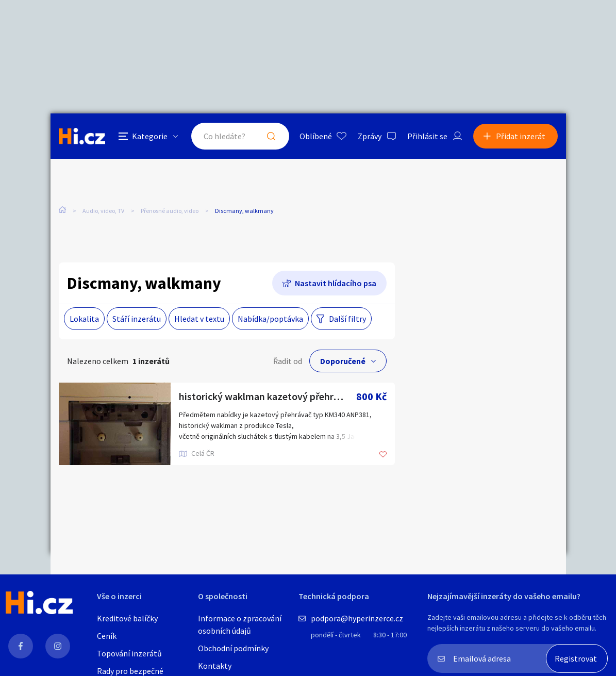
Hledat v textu (199, 319)
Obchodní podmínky (233, 648)
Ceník (107, 636)
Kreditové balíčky (127, 618)
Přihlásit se (427, 136)
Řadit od (288, 361)
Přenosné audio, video (170, 211)
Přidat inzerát (521, 136)
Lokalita (84, 319)
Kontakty (215, 666)
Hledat (271, 136)
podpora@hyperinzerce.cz (357, 618)
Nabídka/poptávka (270, 319)
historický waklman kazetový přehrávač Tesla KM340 (268, 396)
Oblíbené (316, 136)
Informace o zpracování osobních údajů (240, 624)
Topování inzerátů (129, 653)
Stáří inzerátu (137, 319)
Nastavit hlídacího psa (336, 283)
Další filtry (347, 319)
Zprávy (370, 136)
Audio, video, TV (103, 211)
